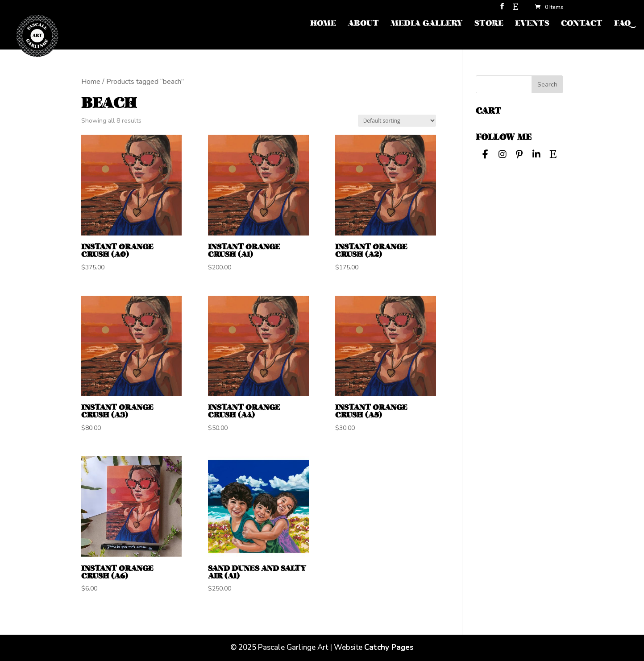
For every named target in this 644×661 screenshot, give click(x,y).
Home (91, 82)
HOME (323, 24)
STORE (489, 24)
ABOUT (363, 24)
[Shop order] (397, 121)
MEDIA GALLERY (427, 24)
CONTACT (582, 24)
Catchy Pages (389, 647)
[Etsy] (515, 9)
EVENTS (532, 24)
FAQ (622, 24)
